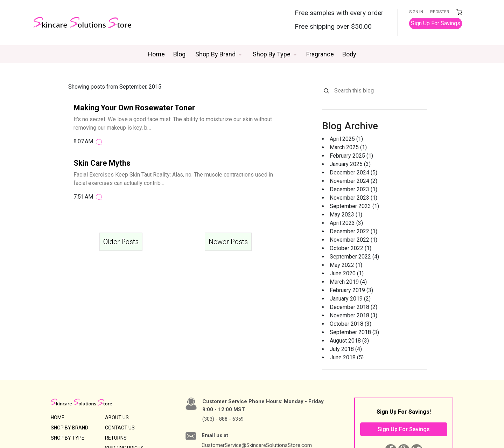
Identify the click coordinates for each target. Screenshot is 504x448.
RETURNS (116, 438)
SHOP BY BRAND (69, 428)
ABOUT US (117, 418)
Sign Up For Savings (436, 23)
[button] (218, 54)
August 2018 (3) (349, 341)
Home (156, 54)
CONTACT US (120, 428)
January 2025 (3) (350, 164)
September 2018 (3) (354, 332)
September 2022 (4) (354, 257)
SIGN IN (416, 12)
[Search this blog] (380, 91)
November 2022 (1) (353, 240)
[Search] (326, 91)
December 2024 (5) (353, 173)
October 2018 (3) (351, 324)
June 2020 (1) (347, 273)
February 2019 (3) (351, 290)
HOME (58, 418)
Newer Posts (228, 242)
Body (349, 54)
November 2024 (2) (353, 181)
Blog (179, 54)
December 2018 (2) (353, 307)
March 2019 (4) (348, 282)
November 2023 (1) (353, 198)
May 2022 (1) (346, 265)
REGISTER (440, 12)
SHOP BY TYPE (68, 438)
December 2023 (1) (353, 189)
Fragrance (320, 54)
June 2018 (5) (347, 357)
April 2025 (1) (346, 139)
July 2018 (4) (346, 349)
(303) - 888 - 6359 (223, 419)
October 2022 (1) (351, 248)
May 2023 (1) (346, 215)
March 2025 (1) (348, 147)
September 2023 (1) (354, 206)
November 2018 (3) (353, 315)
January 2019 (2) (350, 299)
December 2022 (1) (353, 231)
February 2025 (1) (351, 156)
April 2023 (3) (346, 223)
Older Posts (121, 242)
